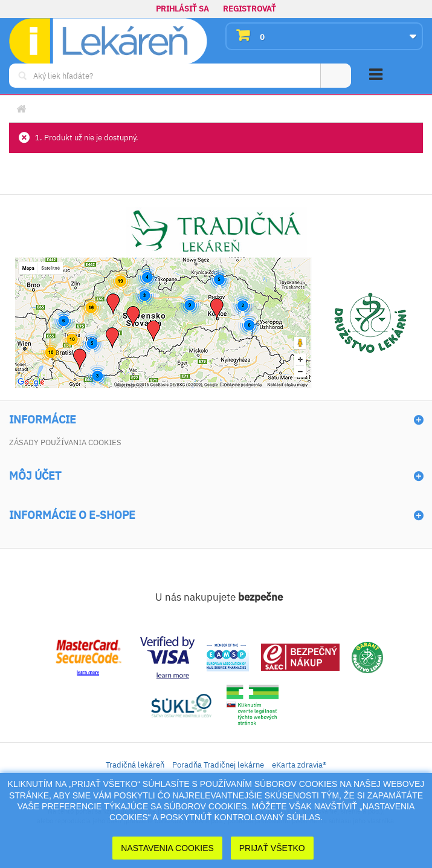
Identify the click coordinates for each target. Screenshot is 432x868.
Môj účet (35, 476)
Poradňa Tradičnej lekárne (218, 765)
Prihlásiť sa (182, 9)
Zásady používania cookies (65, 442)
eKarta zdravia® (299, 765)
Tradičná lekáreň (135, 765)
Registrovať (250, 9)
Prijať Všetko (272, 848)
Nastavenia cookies (167, 848)
